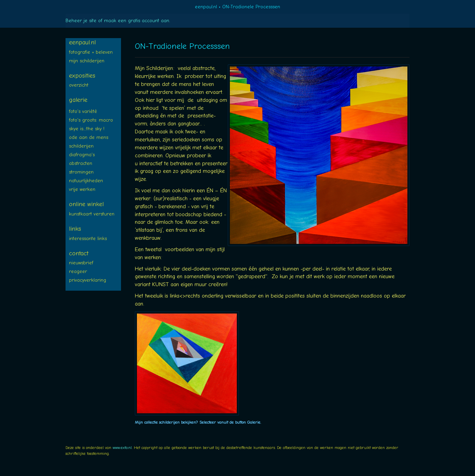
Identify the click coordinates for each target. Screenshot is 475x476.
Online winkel (86, 204)
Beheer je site (81, 21)
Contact (79, 253)
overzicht (79, 85)
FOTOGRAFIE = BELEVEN (91, 52)
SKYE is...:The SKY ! (87, 129)
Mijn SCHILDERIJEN (87, 61)
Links (75, 229)
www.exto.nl (122, 448)
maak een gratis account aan (137, 21)
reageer (78, 271)
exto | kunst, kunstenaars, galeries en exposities (85, 7)
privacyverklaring (88, 280)
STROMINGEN (81, 172)
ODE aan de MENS (89, 137)
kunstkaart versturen (92, 214)
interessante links (88, 239)
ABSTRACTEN (81, 163)
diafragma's (82, 155)
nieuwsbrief (81, 263)
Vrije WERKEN (82, 189)
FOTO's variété (83, 111)
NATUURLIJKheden (86, 181)
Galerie (78, 100)
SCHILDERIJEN (81, 146)
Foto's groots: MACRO (91, 120)
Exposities (82, 76)
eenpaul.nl (206, 7)
